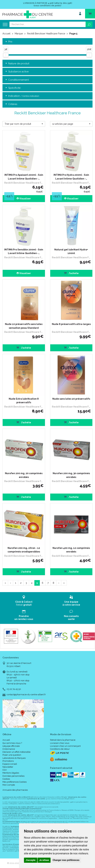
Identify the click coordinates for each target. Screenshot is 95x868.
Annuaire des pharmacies (15, 790)
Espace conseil (10, 764)
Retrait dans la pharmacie (63, 740)
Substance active (17, 72)
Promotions (8, 761)
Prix (9, 42)
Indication (22, 96)
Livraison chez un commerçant (65, 746)
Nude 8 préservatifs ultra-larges (71, 324)
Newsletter (8, 767)
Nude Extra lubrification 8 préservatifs (24, 401)
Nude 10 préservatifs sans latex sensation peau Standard (24, 326)
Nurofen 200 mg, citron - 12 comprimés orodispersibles (24, 550)
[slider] (6, 55)
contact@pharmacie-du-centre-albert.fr (26, 695)
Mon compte (9, 785)
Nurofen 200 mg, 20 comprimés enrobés (24, 475)
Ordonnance (9, 749)
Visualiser (24, 199)
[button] (24, 124)
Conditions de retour (60, 749)
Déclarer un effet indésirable (16, 752)
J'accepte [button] (31, 860)
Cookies (6, 779)
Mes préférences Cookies (15, 782)
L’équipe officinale (11, 746)
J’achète (71, 273)
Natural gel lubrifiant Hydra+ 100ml (71, 251)
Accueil (6, 34)
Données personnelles (13, 776)
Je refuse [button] (44, 860)
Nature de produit (17, 64)
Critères (11, 104)
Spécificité (13, 88)
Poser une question (12, 755)
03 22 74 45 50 (14, 689)
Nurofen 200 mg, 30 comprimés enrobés (71, 475)
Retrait (24, 601)
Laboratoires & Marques (14, 758)
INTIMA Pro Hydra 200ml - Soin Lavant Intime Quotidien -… (71, 177)
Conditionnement (17, 80)
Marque (19, 34)
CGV (5, 770)
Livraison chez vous (60, 743)
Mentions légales (11, 773)
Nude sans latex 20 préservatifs (71, 399)
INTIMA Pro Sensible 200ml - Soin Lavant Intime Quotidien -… (24, 251)
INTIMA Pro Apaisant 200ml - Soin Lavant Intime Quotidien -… (24, 177)
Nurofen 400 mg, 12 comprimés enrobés (71, 550)
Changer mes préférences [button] (66, 860)
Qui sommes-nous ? (12, 743)
